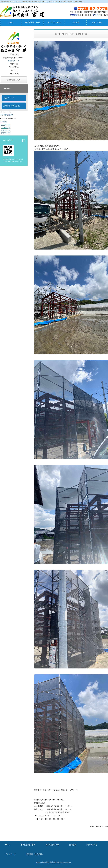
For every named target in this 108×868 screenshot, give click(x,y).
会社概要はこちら (14, 80)
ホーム (11, 23)
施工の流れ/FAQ (54, 23)
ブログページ (9, 98)
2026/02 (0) (6, 130)
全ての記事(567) (6, 115)
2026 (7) (3, 122)
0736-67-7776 (14, 61)
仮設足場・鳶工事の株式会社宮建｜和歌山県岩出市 (23, 12)
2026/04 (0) (6, 125)
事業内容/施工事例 (32, 23)
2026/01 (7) (6, 133)
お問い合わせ (92, 845)
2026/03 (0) (6, 128)
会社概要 (76, 23)
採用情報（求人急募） (12, 106)
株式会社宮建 (51, 862)
